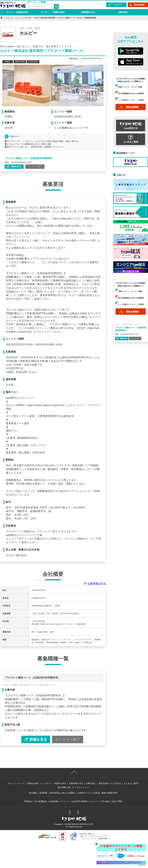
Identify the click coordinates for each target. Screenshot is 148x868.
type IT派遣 (117, 801)
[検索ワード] (41, 6)
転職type (28, 801)
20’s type (105, 801)
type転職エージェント (59, 801)
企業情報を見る (88, 12)
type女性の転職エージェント (85, 801)
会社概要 (33, 793)
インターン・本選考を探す (53, 12)
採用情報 (43, 793)
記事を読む (123, 12)
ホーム (11, 783)
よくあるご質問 (131, 783)
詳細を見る (16, 166)
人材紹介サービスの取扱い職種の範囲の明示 (98, 793)
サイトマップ (83, 787)
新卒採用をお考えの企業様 (62, 793)
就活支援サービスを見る (110, 783)
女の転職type (41, 801)
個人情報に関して (66, 787)
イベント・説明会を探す (18, 12)
